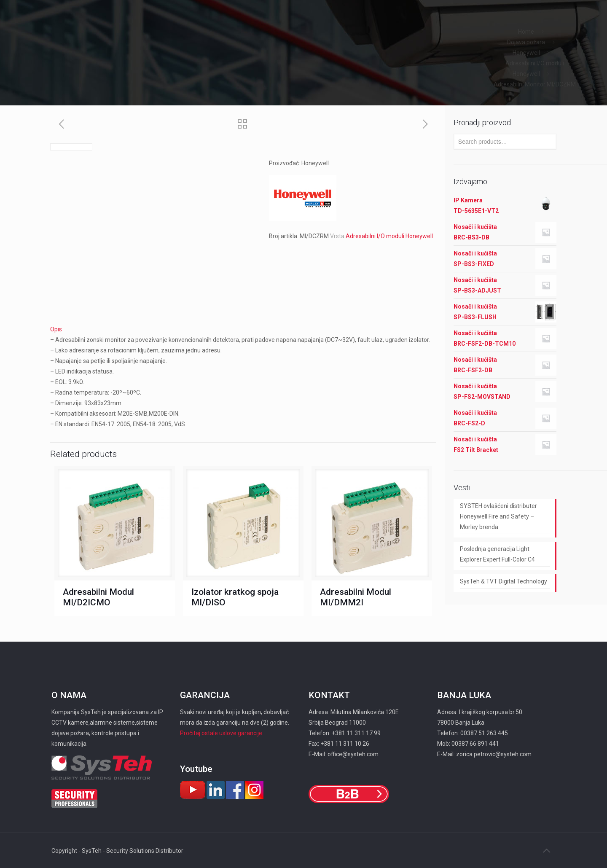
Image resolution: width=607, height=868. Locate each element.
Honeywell (526, 53)
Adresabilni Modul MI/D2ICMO (98, 597)
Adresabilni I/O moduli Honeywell (389, 236)
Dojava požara (526, 42)
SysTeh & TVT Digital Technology (504, 581)
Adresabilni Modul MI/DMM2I (356, 597)
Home (526, 32)
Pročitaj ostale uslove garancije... (223, 733)
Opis (56, 329)
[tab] (243, 329)
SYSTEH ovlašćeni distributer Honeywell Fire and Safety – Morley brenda (498, 516)
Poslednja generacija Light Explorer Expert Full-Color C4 (497, 554)
